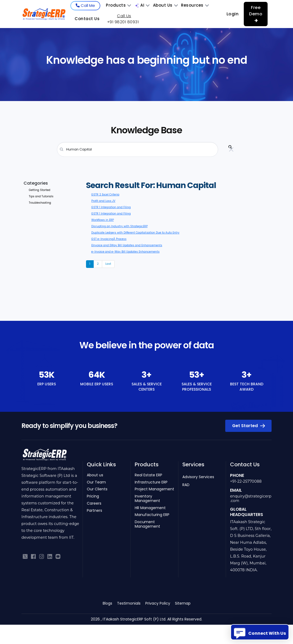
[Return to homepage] (45, 456)
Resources (195, 5)
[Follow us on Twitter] (25, 556)
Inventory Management (147, 499)
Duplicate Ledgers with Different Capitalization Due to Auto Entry (135, 233)
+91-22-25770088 (246, 481)
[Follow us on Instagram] (42, 556)
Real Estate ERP (148, 475)
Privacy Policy (158, 603)
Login (233, 14)
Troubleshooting (40, 203)
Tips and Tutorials (41, 196)
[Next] (108, 264)
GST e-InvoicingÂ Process (109, 239)
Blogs (107, 603)
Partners (94, 511)
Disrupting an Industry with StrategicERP (120, 226)
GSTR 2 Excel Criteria (105, 195)
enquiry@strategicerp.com (251, 498)
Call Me (85, 5)
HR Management (150, 508)
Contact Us (87, 19)
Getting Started (40, 190)
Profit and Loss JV (103, 201)
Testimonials (129, 603)
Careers (94, 503)
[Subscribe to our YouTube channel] (58, 556)
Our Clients (97, 489)
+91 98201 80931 (123, 22)
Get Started (249, 426)
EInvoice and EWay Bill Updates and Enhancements (127, 245)
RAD (186, 485)
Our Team (96, 482)
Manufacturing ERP (152, 515)
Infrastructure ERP (151, 482)
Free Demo (256, 13)
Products (118, 5)
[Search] (138, 149)
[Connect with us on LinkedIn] (50, 556)
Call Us (124, 16)
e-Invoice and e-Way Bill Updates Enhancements (125, 252)
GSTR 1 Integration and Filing (111, 207)
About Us (165, 5)
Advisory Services (198, 477)
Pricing (93, 496)
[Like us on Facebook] (33, 556)
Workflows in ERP (103, 220)
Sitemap (183, 603)
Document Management (147, 524)
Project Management (154, 489)
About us (95, 475)
